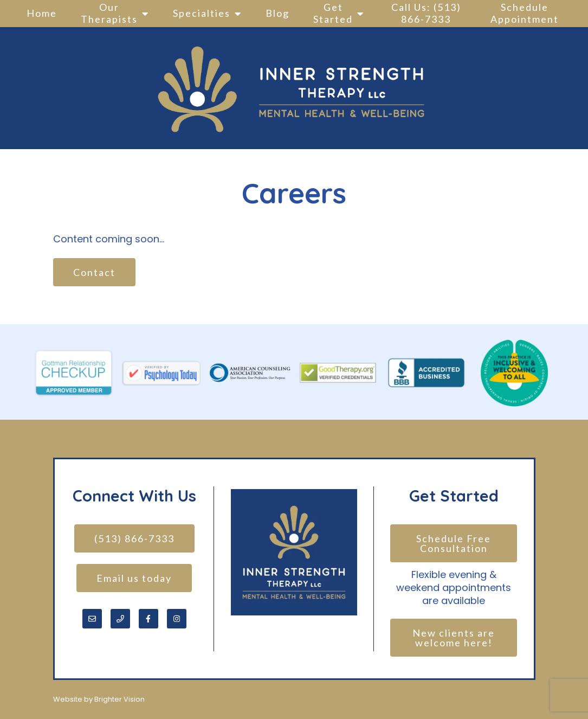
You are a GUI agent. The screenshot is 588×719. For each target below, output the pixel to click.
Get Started (333, 13)
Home (42, 13)
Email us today (134, 578)
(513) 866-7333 (134, 538)
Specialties (202, 13)
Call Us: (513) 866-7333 (426, 13)
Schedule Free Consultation (455, 543)
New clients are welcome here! (455, 638)
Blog (277, 13)
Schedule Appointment (525, 13)
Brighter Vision (119, 699)
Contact (94, 272)
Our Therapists (109, 13)
